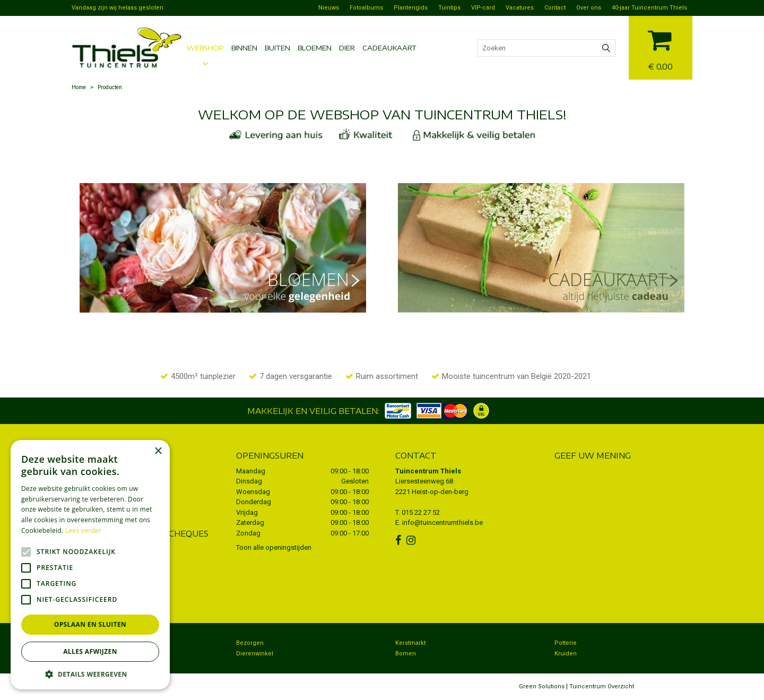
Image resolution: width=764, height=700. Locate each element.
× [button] (158, 451)
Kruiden (566, 654)
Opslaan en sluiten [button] (90, 624)
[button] (90, 674)
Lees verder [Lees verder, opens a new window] (84, 530)
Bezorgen (250, 643)
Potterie (566, 643)
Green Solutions (542, 686)
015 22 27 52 (421, 512)
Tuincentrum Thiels (428, 471)
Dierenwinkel (255, 654)
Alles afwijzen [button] (90, 651)
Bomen (406, 654)
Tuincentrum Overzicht (602, 686)
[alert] (90, 565)
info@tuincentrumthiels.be (442, 522)
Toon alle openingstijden (274, 547)
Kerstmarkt (410, 643)
